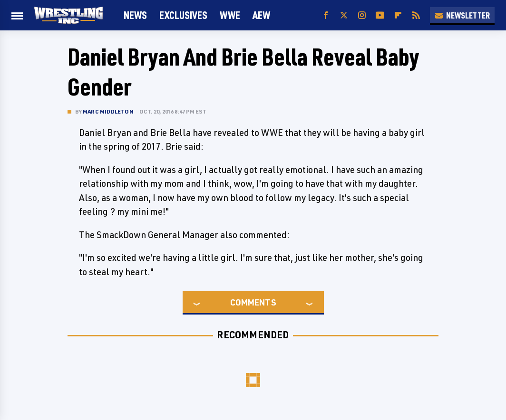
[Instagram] (362, 15)
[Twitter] (344, 15)
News (135, 15)
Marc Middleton (108, 111)
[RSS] (416, 15)
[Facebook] (326, 15)
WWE (230, 15)
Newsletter (462, 15)
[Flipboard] (398, 15)
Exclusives (183, 15)
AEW (261, 15)
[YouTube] (380, 15)
